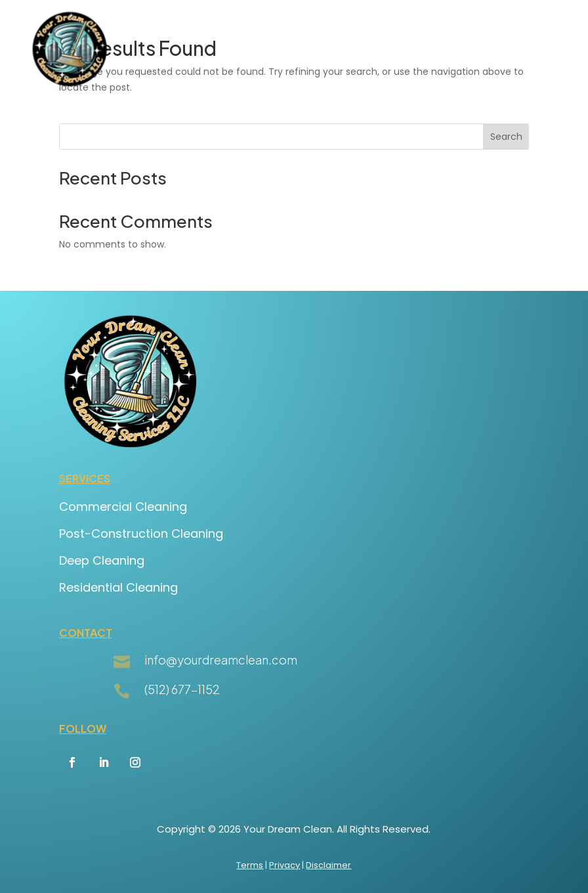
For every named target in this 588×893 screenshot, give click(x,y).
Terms (250, 865)
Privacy (284, 865)
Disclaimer (328, 865)
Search (506, 137)
